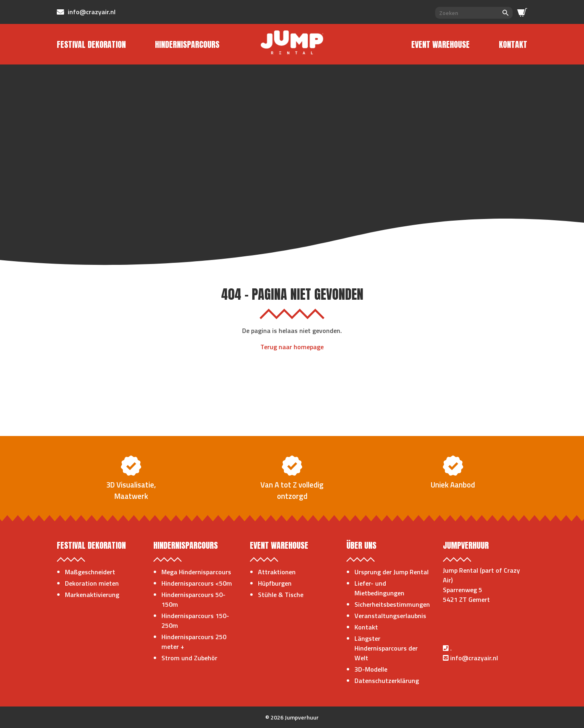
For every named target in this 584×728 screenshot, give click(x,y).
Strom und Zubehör (189, 658)
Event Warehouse (440, 44)
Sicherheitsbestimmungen (392, 604)
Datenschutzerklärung (387, 681)
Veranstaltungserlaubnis (390, 616)
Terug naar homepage (292, 347)
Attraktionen (277, 572)
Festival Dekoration (91, 44)
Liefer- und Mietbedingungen (379, 588)
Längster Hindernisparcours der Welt (386, 648)
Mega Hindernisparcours (196, 572)
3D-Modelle (371, 669)
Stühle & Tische (281, 595)
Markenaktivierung (92, 595)
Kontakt (513, 44)
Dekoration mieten (92, 583)
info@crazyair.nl (474, 658)
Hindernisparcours (187, 44)
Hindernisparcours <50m (197, 583)
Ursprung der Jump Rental (392, 572)
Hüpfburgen (275, 583)
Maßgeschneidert (90, 572)
